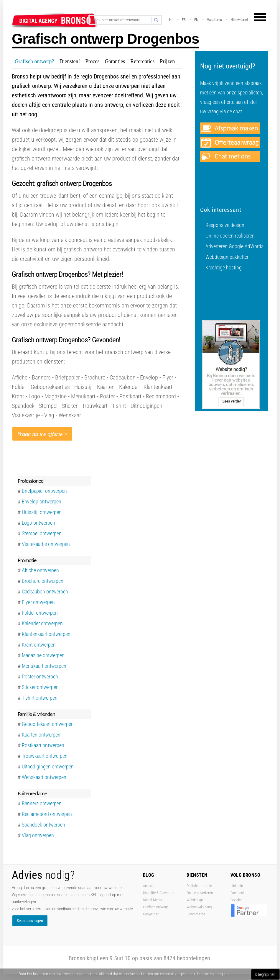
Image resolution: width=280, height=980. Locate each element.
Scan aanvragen (30, 921)
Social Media (153, 900)
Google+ (237, 900)
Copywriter (151, 914)
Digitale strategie (199, 886)
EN (196, 20)
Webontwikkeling (199, 907)
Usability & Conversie (159, 893)
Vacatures (214, 20)
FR (184, 20)
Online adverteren (200, 893)
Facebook (238, 893)
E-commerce (196, 914)
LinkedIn (237, 886)
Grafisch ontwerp (155, 907)
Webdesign (195, 900)
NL (171, 20)
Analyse (149, 886)
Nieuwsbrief (239, 20)
